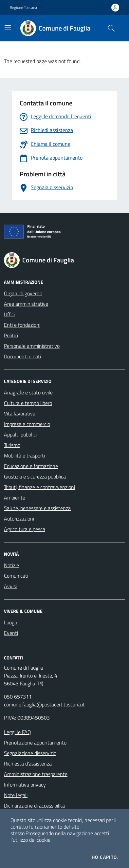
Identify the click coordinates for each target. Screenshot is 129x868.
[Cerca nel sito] (111, 28)
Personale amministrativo (32, 346)
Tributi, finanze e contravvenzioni (39, 487)
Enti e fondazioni (22, 325)
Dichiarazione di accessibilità (34, 806)
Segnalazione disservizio (30, 753)
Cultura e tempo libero (28, 403)
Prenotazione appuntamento (35, 743)
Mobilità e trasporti (24, 456)
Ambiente (15, 498)
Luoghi (11, 622)
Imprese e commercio (27, 424)
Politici (11, 335)
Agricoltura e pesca (25, 529)
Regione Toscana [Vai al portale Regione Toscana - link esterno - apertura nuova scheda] (23, 8)
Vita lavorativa (20, 413)
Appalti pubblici (20, 434)
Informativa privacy (25, 785)
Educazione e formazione (31, 466)
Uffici (9, 314)
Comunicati (16, 576)
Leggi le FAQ (18, 732)
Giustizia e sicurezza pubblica (35, 477)
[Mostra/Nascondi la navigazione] (8, 28)
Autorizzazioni (19, 519)
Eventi (11, 633)
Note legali (16, 795)
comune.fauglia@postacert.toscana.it (44, 704)
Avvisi (10, 586)
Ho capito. (105, 857)
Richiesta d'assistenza (28, 764)
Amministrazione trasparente (36, 774)
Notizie (11, 565)
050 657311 (18, 697)
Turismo (12, 445)
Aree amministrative (26, 304)
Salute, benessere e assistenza (37, 508)
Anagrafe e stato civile (28, 392)
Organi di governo (23, 293)
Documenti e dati (22, 356)
